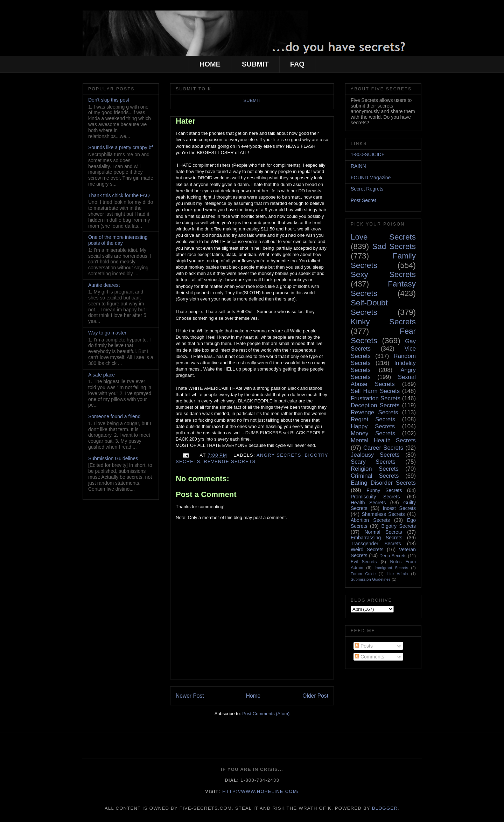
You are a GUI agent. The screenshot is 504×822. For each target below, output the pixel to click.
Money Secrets (373, 433)
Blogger (385, 808)
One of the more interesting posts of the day (118, 240)
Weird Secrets (367, 550)
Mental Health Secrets (383, 440)
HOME (210, 64)
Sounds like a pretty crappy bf (120, 147)
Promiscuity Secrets (375, 497)
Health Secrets (368, 503)
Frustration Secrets (376, 398)
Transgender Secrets (376, 544)
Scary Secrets (373, 462)
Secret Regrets (367, 189)
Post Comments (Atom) (266, 714)
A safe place (101, 375)
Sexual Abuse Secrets (383, 381)
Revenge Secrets (230, 461)
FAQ (297, 64)
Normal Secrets (383, 532)
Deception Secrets (375, 405)
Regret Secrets (373, 419)
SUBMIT (255, 64)
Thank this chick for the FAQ (119, 195)
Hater (185, 121)
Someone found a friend (114, 416)
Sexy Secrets (383, 274)
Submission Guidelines (113, 458)
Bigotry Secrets (398, 526)
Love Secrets (383, 237)
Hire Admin (397, 574)
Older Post (315, 696)
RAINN (358, 166)
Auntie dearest (104, 285)
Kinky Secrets (383, 322)
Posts (364, 646)
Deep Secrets (393, 556)
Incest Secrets (399, 508)
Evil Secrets (364, 562)
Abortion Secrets (370, 520)
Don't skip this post (109, 100)
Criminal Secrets (375, 476)
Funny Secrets (384, 490)
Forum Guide (363, 574)
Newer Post (190, 696)
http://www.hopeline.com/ (261, 791)
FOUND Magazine (371, 178)
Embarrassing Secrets (376, 538)
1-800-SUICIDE (368, 154)
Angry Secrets (279, 455)
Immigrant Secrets (391, 568)
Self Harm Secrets (375, 391)
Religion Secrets (375, 469)
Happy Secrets (373, 426)
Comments (370, 657)
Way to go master (107, 333)
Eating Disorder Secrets (383, 483)
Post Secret (363, 200)
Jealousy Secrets (375, 455)
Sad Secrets (394, 246)
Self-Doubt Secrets (369, 308)
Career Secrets (383, 448)
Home (253, 696)
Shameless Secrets (383, 514)
